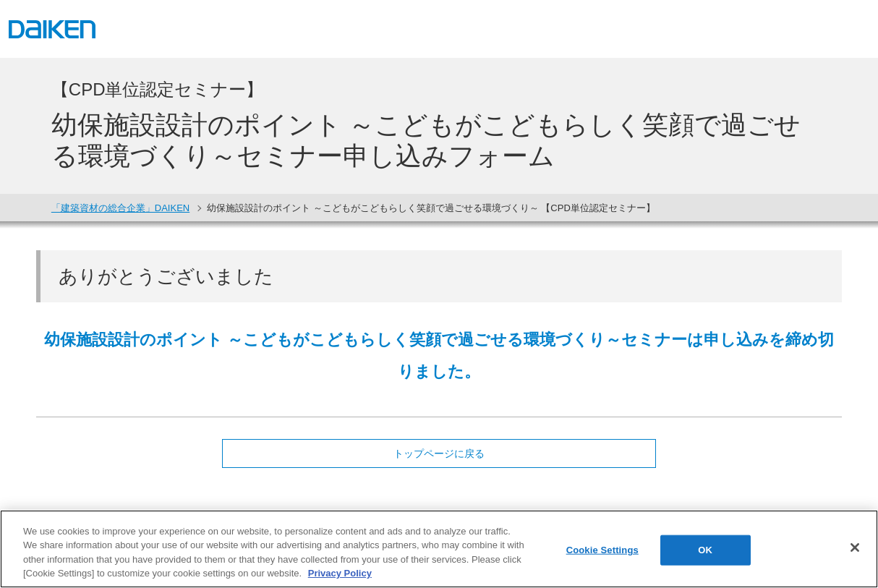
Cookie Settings (602, 550)
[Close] (855, 547)
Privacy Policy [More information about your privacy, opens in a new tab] (340, 573)
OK (705, 550)
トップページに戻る (439, 453)
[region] (439, 549)
